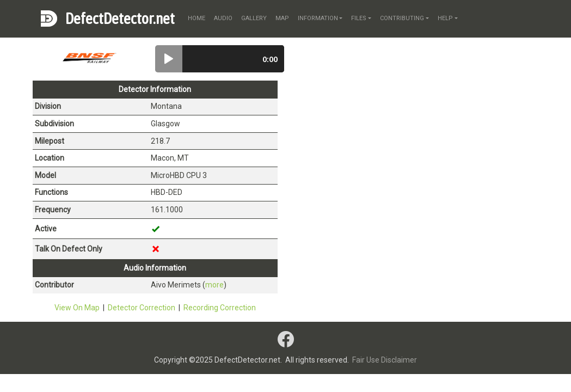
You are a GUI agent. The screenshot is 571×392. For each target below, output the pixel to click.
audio (223, 18)
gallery (254, 18)
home (197, 18)
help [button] (445, 18)
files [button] (359, 18)
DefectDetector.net (120, 19)
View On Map (77, 308)
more (214, 285)
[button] (169, 59)
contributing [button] (402, 18)
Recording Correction (220, 308)
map (282, 18)
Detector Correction (142, 308)
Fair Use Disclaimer (385, 360)
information (318, 18)
